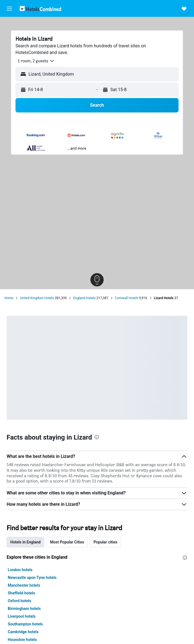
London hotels (20, 570)
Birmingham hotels (24, 609)
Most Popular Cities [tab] (67, 542)
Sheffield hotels (21, 593)
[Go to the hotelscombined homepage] (40, 8)
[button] (9, 9)
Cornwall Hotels (127, 298)
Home (9, 298)
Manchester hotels (24, 585)
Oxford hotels (19, 601)
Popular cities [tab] (105, 542)
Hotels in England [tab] (25, 542)
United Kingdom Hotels (37, 298)
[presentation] (97, 437)
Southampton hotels (25, 624)
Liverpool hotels (22, 616)
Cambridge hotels (23, 632)
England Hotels (84, 298)
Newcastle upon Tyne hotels (32, 578)
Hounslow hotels (22, 640)
